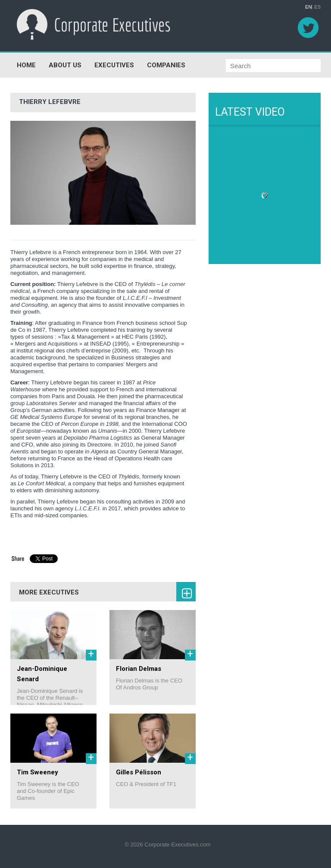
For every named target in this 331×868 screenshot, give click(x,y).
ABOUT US (65, 65)
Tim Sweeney (37, 772)
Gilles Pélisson (139, 772)
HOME (26, 65)
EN (308, 7)
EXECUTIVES (114, 65)
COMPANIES (166, 65)
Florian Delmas (139, 669)
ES (317, 7)
